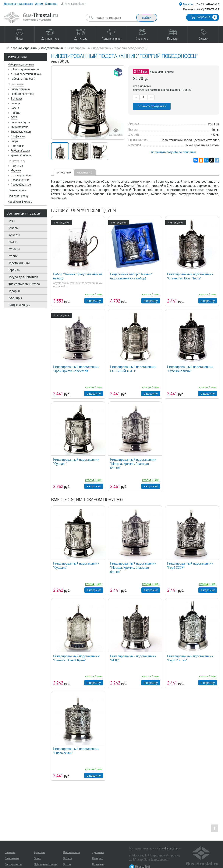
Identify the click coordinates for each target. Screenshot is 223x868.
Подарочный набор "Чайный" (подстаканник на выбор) (131, 276)
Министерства (19, 127)
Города (15, 103)
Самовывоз (12, 858)
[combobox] (115, 18)
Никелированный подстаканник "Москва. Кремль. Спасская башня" (133, 464)
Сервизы (14, 270)
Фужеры (14, 235)
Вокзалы (16, 99)
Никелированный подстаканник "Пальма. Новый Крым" (76, 658)
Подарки (14, 291)
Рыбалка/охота (20, 151)
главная (24, 48)
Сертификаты (13, 864)
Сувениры (15, 298)
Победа (15, 113)
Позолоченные (20, 180)
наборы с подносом (23, 79)
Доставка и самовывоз (18, 4)
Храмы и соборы (21, 155)
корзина (207, 17)
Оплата (68, 858)
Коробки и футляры (20, 202)
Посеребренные (21, 185)
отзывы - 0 (85, 172)
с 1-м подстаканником (25, 69)
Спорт (14, 141)
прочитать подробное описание (174, 152)
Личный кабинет (75, 4)
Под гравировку (18, 196)
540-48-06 (207, 4)
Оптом (39, 4)
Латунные (17, 166)
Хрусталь (39, 852)
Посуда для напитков (23, 277)
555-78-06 (208, 9)
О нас (37, 858)
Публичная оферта (46, 864)
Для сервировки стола (24, 284)
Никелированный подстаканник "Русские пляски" (190, 369)
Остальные (17, 146)
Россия (15, 108)
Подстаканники (17, 57)
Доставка (98, 852)
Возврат (97, 858)
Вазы (11, 221)
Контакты (51, 4)
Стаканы (14, 249)
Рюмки (12, 242)
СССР (14, 117)
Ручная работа (17, 190)
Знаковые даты (20, 122)
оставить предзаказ (152, 106)
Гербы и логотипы (22, 94)
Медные (16, 170)
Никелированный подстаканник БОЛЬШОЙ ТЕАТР (133, 369)
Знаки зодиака (20, 89)
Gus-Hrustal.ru (169, 848)
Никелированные (22, 175)
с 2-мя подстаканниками (26, 74)
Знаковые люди (21, 132)
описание (64, 172)
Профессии (18, 136)
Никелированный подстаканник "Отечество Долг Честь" (190, 276)
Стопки (13, 256)
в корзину (94, 301)
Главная (10, 852)
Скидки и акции (19, 305)
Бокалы (13, 228)
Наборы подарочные (21, 65)
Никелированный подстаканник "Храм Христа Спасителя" (76, 369)
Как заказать (71, 852)
